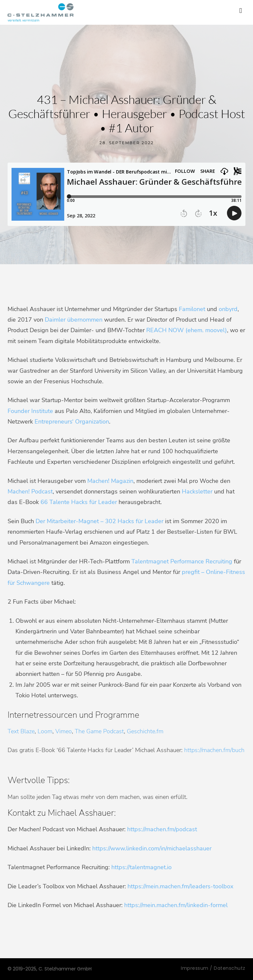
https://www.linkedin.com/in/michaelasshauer (152, 848)
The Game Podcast (99, 731)
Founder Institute (30, 411)
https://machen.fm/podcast (162, 829)
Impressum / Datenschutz (213, 968)
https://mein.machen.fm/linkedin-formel (176, 905)
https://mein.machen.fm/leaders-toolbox (180, 886)
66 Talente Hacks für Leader (79, 502)
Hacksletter (197, 491)
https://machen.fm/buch (214, 750)
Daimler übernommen (74, 320)
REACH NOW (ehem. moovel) (187, 330)
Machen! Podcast (30, 491)
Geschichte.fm (145, 731)
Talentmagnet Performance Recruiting (182, 561)
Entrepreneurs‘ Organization (72, 422)
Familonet (192, 309)
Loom (45, 731)
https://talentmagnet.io (141, 867)
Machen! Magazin (110, 481)
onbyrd (228, 309)
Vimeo (64, 731)
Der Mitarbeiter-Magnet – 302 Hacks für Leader (99, 521)
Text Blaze (21, 731)
